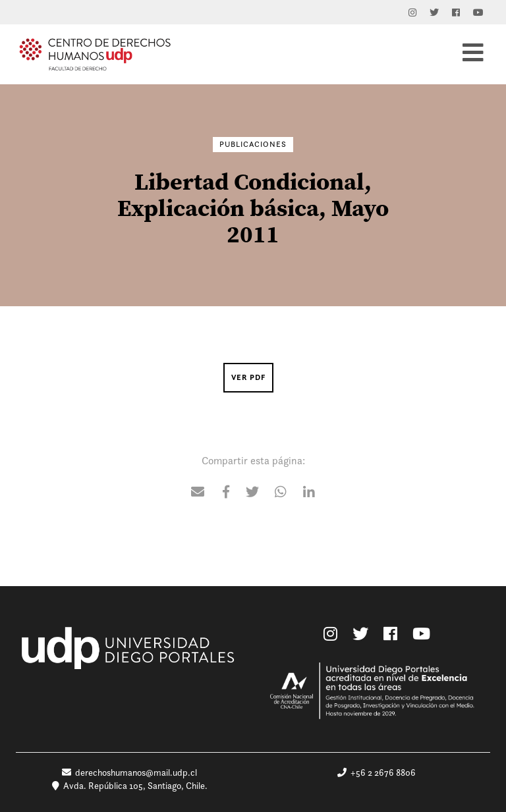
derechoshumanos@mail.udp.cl (129, 772)
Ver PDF (248, 377)
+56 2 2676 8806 (377, 772)
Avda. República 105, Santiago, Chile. (130, 786)
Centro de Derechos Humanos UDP (95, 54)
